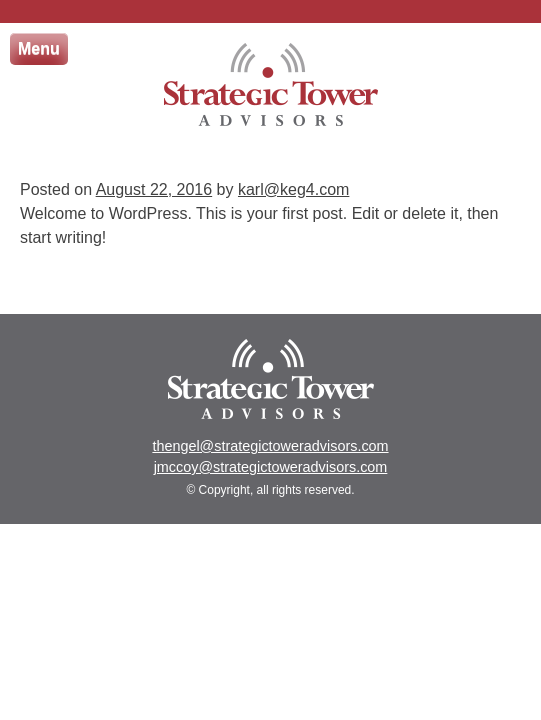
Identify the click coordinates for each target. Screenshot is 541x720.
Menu (39, 48)
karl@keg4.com (293, 189)
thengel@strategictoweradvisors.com (270, 446)
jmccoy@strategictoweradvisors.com (271, 467)
